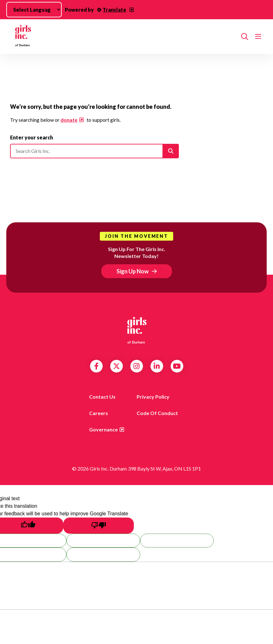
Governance (103, 429)
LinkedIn (157, 366)
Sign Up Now (133, 271)
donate (69, 120)
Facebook (96, 366)
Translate (114, 10)
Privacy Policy (153, 397)
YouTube (177, 366)
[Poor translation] (99, 526)
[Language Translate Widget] (34, 10)
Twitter (117, 366)
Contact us (102, 397)
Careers (99, 413)
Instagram (136, 366)
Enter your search (31, 137)
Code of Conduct (157, 413)
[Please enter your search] (94, 151)
